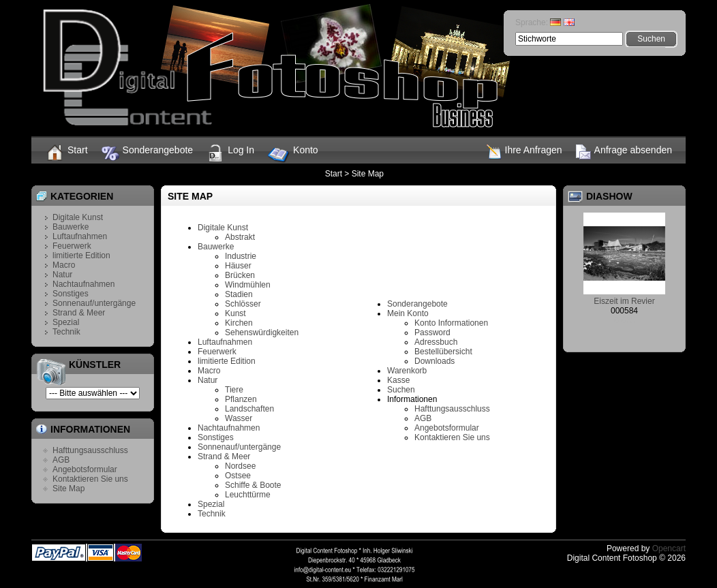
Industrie (241, 256)
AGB (61, 460)
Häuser (238, 266)
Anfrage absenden (624, 152)
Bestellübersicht (443, 352)
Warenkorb (407, 371)
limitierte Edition (81, 256)
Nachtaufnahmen (83, 284)
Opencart (669, 548)
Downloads (434, 361)
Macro (64, 265)
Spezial (66, 322)
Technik (66, 332)
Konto (293, 155)
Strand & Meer (79, 313)
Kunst (235, 313)
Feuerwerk (72, 246)
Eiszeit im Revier (624, 301)
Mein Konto (408, 313)
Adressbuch (436, 342)
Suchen (401, 390)
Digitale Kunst (78, 217)
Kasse (398, 380)
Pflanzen (241, 399)
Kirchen (239, 323)
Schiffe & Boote (253, 485)
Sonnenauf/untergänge (94, 303)
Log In (230, 153)
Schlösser (243, 304)
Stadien (239, 294)
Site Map (368, 174)
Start (66, 153)
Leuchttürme (248, 495)
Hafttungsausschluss (90, 450)
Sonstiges (71, 294)
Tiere (234, 390)
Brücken (240, 275)
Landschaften (249, 409)
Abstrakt (240, 237)
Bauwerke (71, 227)
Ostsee (238, 476)
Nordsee (240, 466)
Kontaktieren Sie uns (90, 479)
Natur (62, 275)
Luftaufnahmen (80, 236)
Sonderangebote (148, 153)
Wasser (239, 418)
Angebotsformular (85, 469)
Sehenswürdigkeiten (262, 332)
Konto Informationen (451, 323)
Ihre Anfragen (524, 152)
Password (432, 332)
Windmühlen (248, 285)
